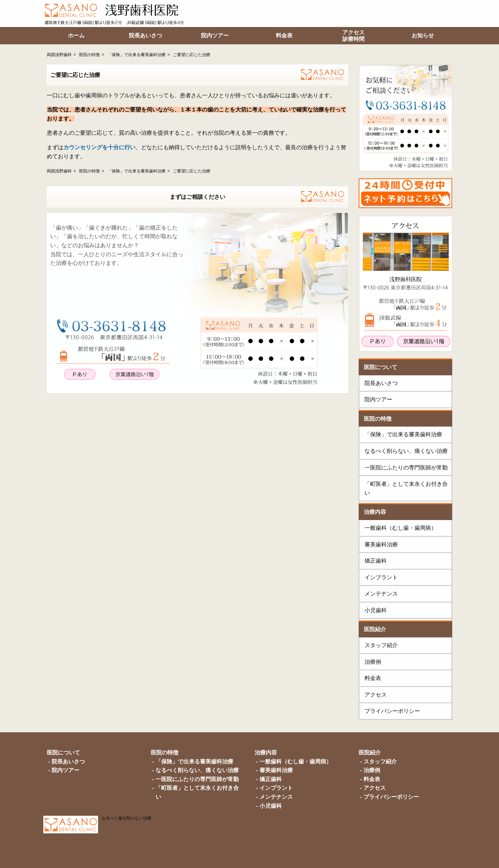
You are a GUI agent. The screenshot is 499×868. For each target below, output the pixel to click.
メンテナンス (381, 594)
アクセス (376, 695)
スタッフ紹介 (381, 645)
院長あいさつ (381, 383)
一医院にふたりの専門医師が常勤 (406, 468)
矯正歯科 (376, 561)
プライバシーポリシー (392, 711)
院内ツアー (378, 399)
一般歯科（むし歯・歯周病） (401, 528)
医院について (380, 367)
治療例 (373, 662)
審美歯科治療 (381, 544)
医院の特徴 (89, 55)
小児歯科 (376, 610)
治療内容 (375, 512)
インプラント (381, 577)
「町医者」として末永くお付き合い (406, 488)
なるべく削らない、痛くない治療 (406, 451)
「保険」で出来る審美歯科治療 (137, 55)
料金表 (373, 678)
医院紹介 (375, 629)
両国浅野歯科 (59, 55)
